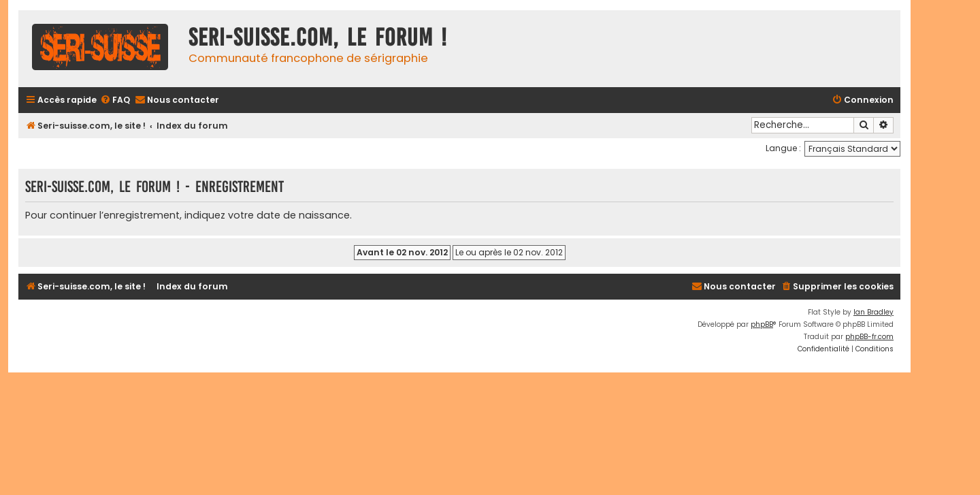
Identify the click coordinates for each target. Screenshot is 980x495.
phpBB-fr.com (869, 337)
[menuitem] (115, 100)
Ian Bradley (873, 312)
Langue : (783, 148)
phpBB (762, 324)
